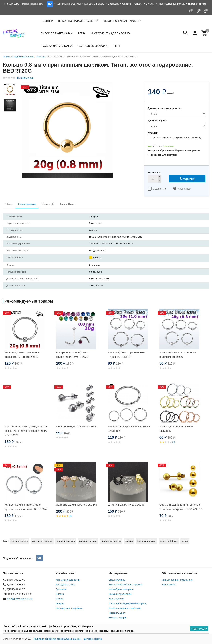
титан (185, 541)
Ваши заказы (169, 584)
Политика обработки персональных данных (57, 639)
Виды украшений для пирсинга (126, 584)
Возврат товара (117, 618)
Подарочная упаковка (57, 46)
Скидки (138, 4)
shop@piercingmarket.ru (32, 4)
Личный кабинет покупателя (177, 580)
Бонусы (150, 4)
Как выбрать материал (121, 589)
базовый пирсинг (147, 541)
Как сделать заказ (94, 4)
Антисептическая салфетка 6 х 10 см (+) (177, 138)
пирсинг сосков (19, 541)
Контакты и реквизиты (69, 4)
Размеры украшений (120, 594)
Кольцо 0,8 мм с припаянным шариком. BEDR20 (178, 355)
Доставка (61, 589)
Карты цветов (116, 599)
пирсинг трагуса (88, 541)
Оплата (60, 594)
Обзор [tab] (9, 204)
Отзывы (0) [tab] (48, 204)
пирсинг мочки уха (111, 541)
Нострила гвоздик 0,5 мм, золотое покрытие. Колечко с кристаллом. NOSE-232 (26, 431)
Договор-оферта (93, 639)
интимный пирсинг (42, 541)
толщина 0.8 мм (169, 541)
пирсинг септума (66, 541)
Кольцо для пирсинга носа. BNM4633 (176, 429)
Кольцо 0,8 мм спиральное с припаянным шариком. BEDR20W (26, 507)
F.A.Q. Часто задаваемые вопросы (128, 603)
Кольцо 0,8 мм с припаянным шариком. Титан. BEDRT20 (23, 355)
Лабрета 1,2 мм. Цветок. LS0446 (77, 505)
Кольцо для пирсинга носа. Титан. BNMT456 (129, 429)
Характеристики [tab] (27, 204)
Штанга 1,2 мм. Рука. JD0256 (126, 505)
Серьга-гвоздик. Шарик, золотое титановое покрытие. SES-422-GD (181, 507)
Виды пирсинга (117, 580)
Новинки (47, 21)
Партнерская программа (171, 4)
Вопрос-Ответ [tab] (67, 204)
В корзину (187, 179)
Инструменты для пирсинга (110, 33)
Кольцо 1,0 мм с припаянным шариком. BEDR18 (126, 355)
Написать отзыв (25, 78)
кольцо (129, 541)
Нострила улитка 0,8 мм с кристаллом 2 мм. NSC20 (72, 355)
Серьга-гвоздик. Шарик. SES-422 (77, 426)
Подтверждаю (199, 628)
